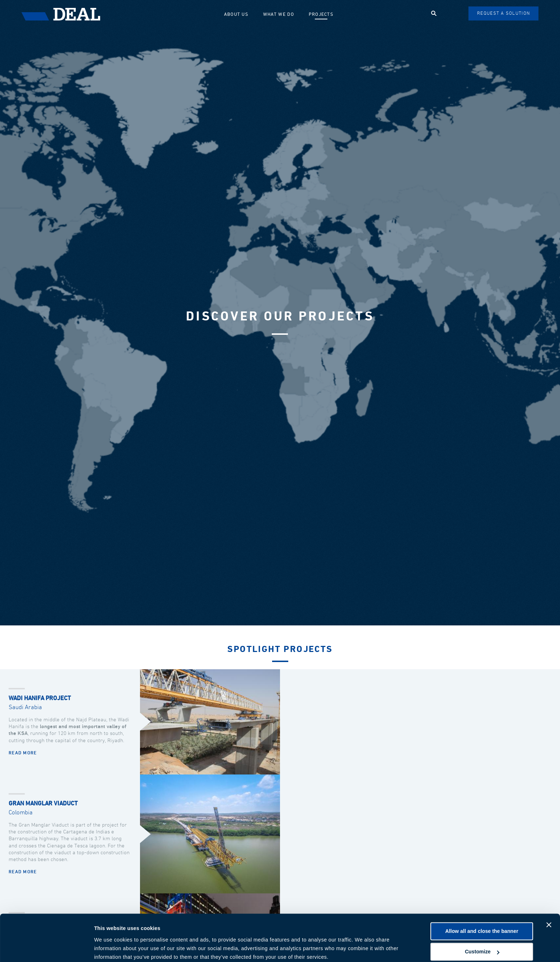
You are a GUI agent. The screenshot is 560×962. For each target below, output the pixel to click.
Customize (482, 923)
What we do (280, 14)
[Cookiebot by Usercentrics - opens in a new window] (46, 948)
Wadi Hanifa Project (40, 699)
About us (238, 14)
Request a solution (503, 13)
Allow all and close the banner (482, 902)
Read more (23, 753)
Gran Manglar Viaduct (43, 804)
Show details (110, 948)
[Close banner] (549, 896)
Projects (322, 14)
